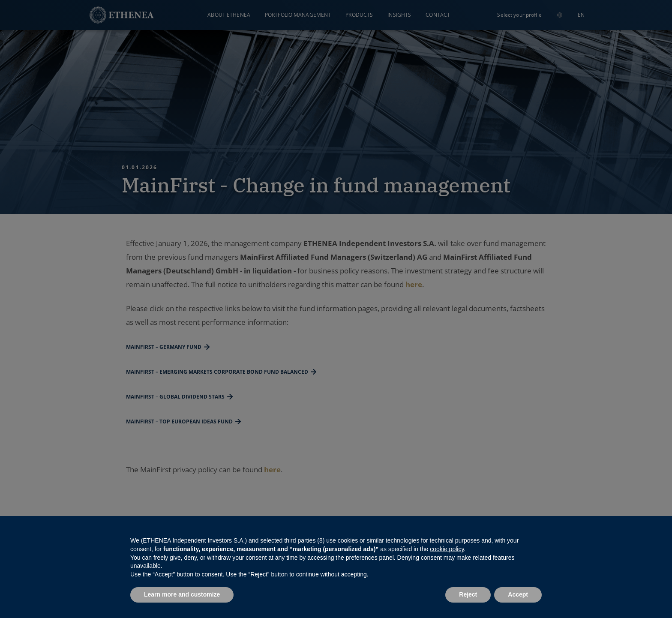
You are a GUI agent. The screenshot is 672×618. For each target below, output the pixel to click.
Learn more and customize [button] (182, 594)
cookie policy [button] (447, 549)
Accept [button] (518, 594)
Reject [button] (468, 594)
